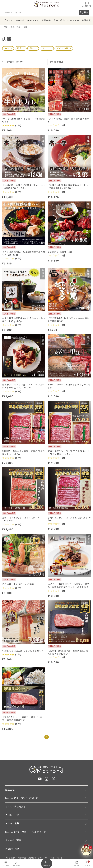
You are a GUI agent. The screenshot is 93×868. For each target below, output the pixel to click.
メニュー (6, 863)
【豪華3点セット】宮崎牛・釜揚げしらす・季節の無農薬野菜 (22, 719)
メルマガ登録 (12, 824)
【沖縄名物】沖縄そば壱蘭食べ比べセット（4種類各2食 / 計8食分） (24, 187)
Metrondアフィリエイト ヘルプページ (26, 832)
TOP (6, 27)
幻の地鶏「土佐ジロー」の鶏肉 (18, 584)
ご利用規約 (10, 858)
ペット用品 (73, 20)
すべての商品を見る (16, 807)
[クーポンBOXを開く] (86, 850)
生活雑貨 (86, 20)
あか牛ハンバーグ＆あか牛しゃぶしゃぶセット (69, 386)
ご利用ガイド (87, 4)
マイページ (17, 863)
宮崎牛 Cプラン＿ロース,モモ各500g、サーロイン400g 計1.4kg (69, 453)
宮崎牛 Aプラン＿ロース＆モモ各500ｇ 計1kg (69, 519)
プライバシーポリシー (55, 858)
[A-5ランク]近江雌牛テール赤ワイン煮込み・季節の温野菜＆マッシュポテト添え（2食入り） (69, 586)
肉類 (25, 27)
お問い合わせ (12, 849)
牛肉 (7, 48)
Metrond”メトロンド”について (22, 798)
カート (87, 863)
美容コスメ (33, 20)
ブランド (8, 20)
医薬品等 (46, 20)
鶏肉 (32, 48)
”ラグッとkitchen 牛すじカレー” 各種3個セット (23, 120)
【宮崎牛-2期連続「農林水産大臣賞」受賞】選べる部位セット (68, 652)
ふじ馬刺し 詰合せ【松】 (60, 252)
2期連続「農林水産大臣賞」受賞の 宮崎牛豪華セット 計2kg (24, 453)
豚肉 (20, 48)
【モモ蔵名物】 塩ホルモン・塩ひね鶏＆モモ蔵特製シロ (68, 320)
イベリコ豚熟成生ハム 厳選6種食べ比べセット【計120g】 (24, 253)
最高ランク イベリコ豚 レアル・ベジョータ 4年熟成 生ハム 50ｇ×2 (23, 386)
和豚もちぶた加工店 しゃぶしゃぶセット (23, 651)
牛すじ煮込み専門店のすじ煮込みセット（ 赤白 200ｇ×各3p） (24, 320)
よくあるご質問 (13, 840)
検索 (84, 12)
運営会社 (10, 790)
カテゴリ (76, 863)
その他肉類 (63, 48)
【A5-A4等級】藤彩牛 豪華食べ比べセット (68, 120)
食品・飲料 (59, 20)
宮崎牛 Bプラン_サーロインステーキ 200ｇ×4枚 (22, 519)
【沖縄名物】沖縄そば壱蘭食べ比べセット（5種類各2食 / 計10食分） (69, 187)
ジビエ (46, 48)
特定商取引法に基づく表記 (30, 858)
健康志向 (20, 20)
